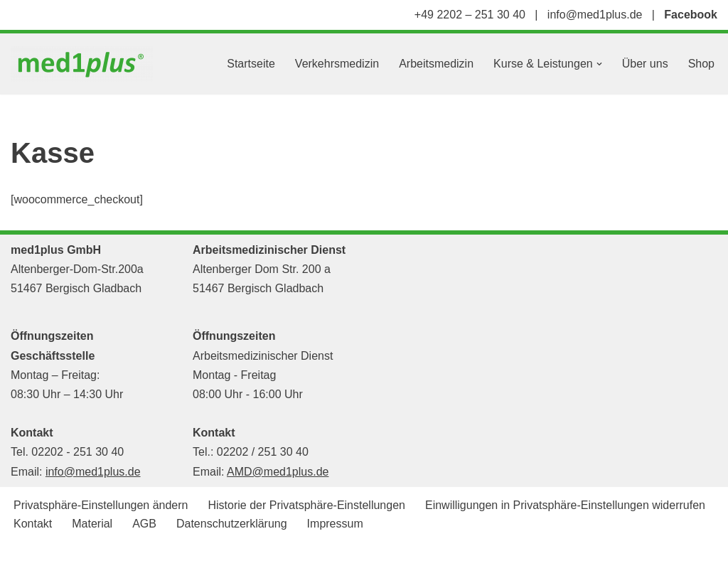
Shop (701, 64)
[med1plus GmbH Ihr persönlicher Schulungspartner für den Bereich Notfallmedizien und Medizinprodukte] (85, 64)
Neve (24, 560)
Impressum (335, 524)
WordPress (154, 560)
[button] (599, 64)
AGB (144, 524)
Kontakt (33, 524)
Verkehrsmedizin (337, 64)
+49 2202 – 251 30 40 (470, 15)
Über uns (645, 64)
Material (92, 524)
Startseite (251, 64)
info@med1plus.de (595, 15)
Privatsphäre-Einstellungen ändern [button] (101, 505)
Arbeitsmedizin (436, 64)
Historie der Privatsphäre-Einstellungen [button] (306, 505)
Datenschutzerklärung (232, 524)
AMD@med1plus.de (278, 472)
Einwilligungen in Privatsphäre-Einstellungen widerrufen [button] (565, 505)
